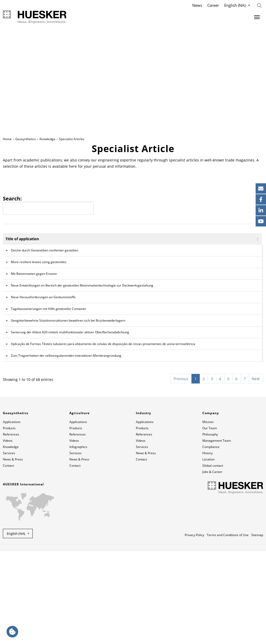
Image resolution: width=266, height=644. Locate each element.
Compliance (211, 540)
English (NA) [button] (16, 626)
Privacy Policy (194, 628)
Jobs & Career (212, 565)
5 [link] (228, 471)
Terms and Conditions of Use (228, 628)
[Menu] (257, 17)
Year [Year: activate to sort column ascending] (197, 239)
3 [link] (212, 471)
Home (7, 139)
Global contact (213, 558)
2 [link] (204, 471)
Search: (48, 205)
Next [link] (256, 471)
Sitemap (257, 628)
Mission (208, 515)
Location (208, 552)
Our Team (210, 521)
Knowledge (47, 139)
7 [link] (245, 471)
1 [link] (196, 471)
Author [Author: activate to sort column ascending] (153, 239)
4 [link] (220, 471)
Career (213, 5)
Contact (8, 558)
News (197, 5)
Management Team (217, 533)
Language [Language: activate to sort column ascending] (86, 239)
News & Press (13, 552)
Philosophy (210, 527)
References (11, 527)
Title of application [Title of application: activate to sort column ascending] (22, 239)
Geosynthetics (26, 139)
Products (9, 521)
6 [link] (236, 471)
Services (9, 546)
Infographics (78, 540)
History (208, 546)
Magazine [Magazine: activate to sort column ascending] (220, 239)
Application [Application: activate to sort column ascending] (115, 239)
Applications (12, 515)
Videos (8, 533)
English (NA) (235, 5)
